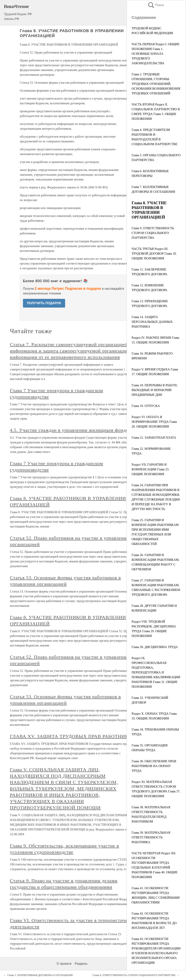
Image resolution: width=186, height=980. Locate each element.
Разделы (81, 964)
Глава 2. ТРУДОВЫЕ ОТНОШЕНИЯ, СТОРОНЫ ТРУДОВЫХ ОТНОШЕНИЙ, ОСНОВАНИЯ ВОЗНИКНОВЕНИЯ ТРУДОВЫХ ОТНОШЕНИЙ (156, 84)
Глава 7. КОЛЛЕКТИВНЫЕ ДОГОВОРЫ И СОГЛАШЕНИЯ (40, 975)
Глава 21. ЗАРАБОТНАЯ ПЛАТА (154, 438)
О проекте (64, 964)
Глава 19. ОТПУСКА (146, 406)
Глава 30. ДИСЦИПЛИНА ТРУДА (155, 647)
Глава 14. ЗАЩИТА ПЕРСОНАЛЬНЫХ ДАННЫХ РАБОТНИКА (152, 322)
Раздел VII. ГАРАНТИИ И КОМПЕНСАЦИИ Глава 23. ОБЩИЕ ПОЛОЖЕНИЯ (150, 469)
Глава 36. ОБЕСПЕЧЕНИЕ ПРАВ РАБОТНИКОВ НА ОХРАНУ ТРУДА (154, 766)
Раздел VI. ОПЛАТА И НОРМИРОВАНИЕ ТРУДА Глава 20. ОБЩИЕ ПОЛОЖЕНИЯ (154, 422)
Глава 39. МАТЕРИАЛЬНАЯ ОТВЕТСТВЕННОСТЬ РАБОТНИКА (151, 837)
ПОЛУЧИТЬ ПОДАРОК (44, 303)
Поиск (156, 5)
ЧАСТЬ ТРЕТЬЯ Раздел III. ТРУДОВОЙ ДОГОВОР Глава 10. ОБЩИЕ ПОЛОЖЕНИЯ (154, 254)
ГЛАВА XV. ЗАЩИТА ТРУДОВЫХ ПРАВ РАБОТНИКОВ (73, 736)
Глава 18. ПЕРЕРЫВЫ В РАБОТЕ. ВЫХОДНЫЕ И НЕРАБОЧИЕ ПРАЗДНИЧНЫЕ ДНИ (155, 390)
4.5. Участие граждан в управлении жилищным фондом (71, 430)
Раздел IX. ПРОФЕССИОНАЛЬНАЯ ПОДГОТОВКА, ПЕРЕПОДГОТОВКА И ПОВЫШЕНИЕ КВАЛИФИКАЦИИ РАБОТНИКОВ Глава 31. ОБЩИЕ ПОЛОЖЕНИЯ (156, 672)
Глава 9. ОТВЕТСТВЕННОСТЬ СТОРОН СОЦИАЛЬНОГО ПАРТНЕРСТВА (153, 233)
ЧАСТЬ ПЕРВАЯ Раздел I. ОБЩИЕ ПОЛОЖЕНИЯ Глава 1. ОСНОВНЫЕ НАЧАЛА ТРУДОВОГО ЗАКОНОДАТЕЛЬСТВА (156, 54)
